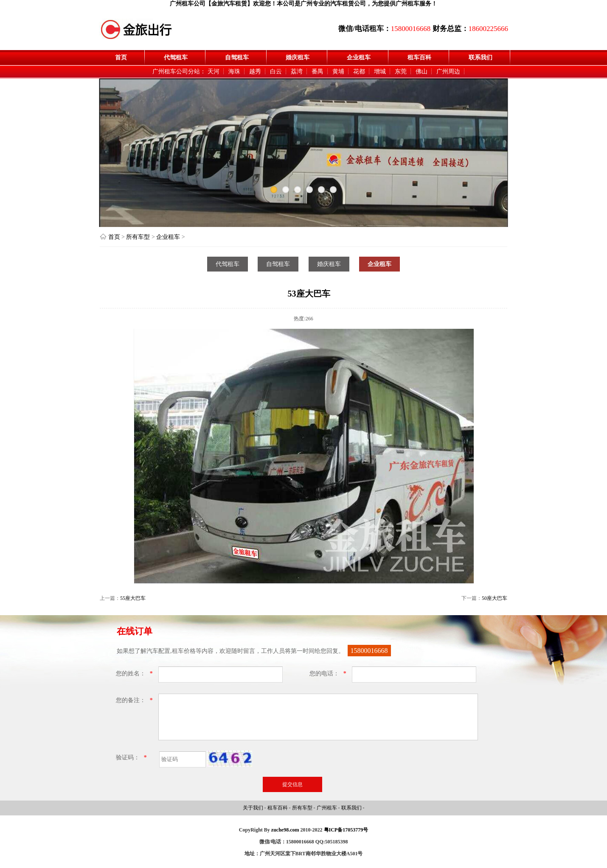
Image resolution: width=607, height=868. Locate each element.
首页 (121, 57)
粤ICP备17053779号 (346, 830)
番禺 (318, 71)
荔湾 (297, 71)
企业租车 (359, 57)
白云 (276, 71)
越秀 (255, 71)
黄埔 (338, 71)
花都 (359, 71)
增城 (380, 71)
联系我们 (481, 57)
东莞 (401, 71)
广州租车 (327, 808)
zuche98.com (285, 830)
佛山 (422, 71)
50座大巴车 (495, 598)
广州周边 (448, 71)
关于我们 (254, 808)
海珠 (234, 71)
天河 (214, 71)
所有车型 (138, 237)
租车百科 (419, 57)
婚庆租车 (298, 57)
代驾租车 (176, 57)
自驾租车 (237, 57)
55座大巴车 (133, 598)
